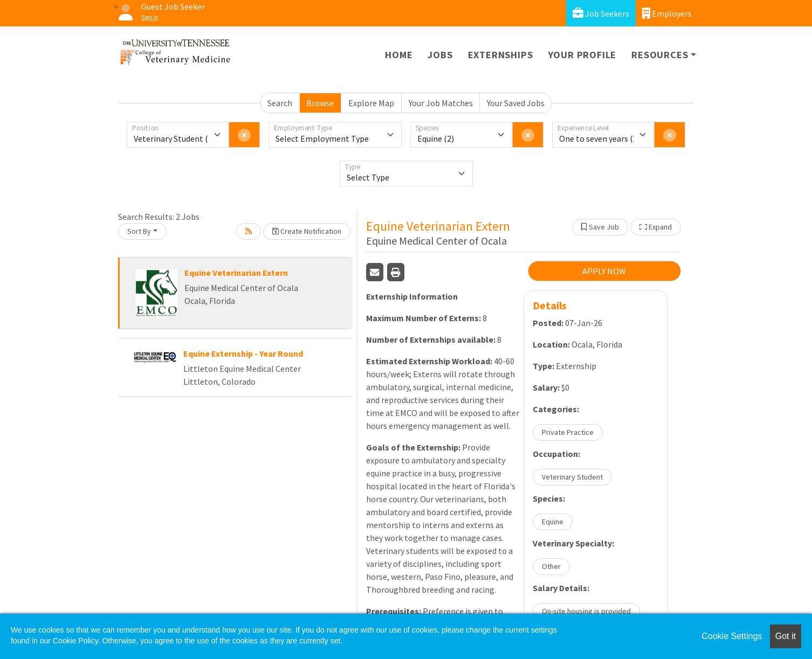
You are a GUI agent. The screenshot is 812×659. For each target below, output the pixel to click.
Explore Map (371, 103)
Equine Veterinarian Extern (236, 273)
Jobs (440, 55)
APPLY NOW (604, 271)
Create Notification (307, 231)
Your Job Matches (441, 103)
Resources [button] (660, 55)
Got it (786, 636)
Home (399, 55)
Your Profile (583, 55)
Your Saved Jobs (516, 103)
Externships (501, 55)
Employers (667, 13)
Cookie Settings (732, 636)
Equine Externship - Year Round (243, 353)
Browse (320, 103)
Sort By (139, 231)
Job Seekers (601, 13)
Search (280, 103)
